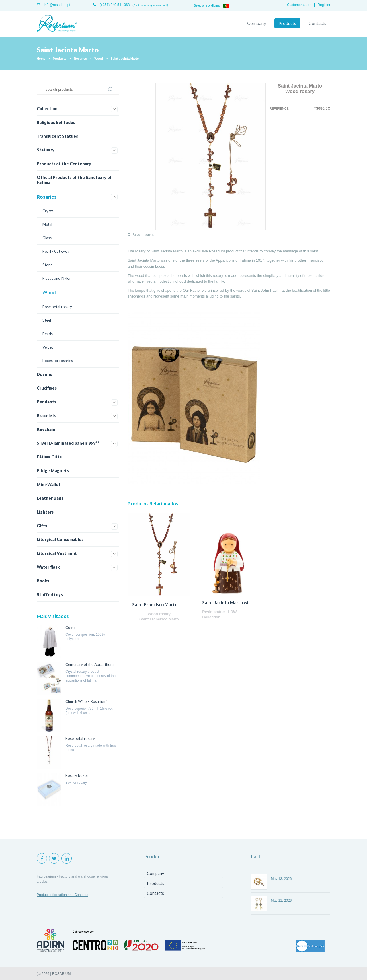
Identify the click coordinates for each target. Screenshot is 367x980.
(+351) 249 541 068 (111, 5)
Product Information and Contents (62, 895)
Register (324, 5)
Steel (47, 320)
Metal (47, 224)
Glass (47, 238)
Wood (99, 59)
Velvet (48, 347)
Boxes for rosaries (58, 361)
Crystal (48, 211)
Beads (48, 334)
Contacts (317, 23)
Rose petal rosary (57, 307)
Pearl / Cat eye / (56, 251)
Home (41, 59)
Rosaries (80, 59)
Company (257, 23)
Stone (47, 265)
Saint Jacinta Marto (125, 59)
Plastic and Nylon (57, 278)
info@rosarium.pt (53, 5)
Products (287, 23)
